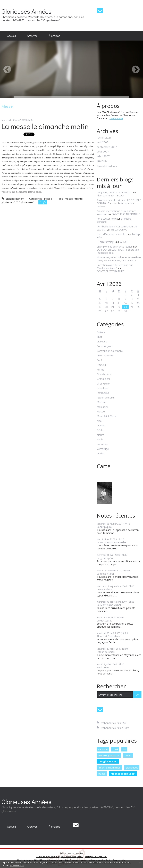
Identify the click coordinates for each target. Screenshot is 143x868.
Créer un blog (66, 853)
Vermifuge (103, 449)
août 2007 (103, 151)
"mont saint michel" (110, 767)
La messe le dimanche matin (45, 126)
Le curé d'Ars (104, 589)
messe (69, 199)
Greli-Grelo (103, 383)
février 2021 (104, 137)
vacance (103, 749)
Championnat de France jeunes (115, 247)
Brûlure (101, 332)
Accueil (11, 36)
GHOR (124, 242)
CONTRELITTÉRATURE (111, 271)
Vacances (102, 444)
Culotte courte (105, 355)
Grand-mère (104, 374)
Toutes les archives (107, 166)
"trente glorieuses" (123, 774)
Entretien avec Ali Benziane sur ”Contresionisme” (115, 266)
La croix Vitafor (106, 574)
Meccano (102, 402)
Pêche (100, 430)
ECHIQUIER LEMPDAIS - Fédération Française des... (118, 251)
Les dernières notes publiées (72, 857)
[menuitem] (11, 36)
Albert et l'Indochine (108, 636)
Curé (99, 360)
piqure (100, 435)
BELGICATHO (119, 229)
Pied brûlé (103, 667)
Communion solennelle (110, 351)
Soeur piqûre (104, 527)
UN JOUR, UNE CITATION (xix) (115, 192)
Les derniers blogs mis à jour (47, 857)
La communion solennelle (111, 542)
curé (115, 749)
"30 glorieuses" (25, 202)
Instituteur (103, 393)
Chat (99, 337)
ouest (128, 755)
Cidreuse (102, 341)
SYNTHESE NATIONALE (126, 214)
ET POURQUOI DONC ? (122, 260)
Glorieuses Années (27, 11)
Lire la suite (116, 118)
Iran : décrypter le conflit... (112, 234)
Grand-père (104, 379)
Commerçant (104, 346)
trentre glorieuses (109, 755)
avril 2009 (103, 142)
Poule (100, 439)
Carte (104, 466)
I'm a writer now (106, 219)
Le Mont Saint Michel (109, 605)
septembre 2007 (107, 147)
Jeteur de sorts (106, 397)
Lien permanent (13, 199)
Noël (99, 421)
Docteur (102, 365)
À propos (54, 36)
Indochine (102, 388)
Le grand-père (105, 558)
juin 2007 (102, 161)
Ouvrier (101, 425)
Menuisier (102, 407)
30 (124, 749)
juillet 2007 (103, 156)
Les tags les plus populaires (96, 857)
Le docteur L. (104, 620)
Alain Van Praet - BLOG (110, 195)
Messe (48, 199)
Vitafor (101, 453)
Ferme (101, 370)
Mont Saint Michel (107, 416)
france (102, 774)
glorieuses (132, 767)
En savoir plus (17, 865)
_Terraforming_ (106, 242)
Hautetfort (79, 853)
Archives (32, 36)
